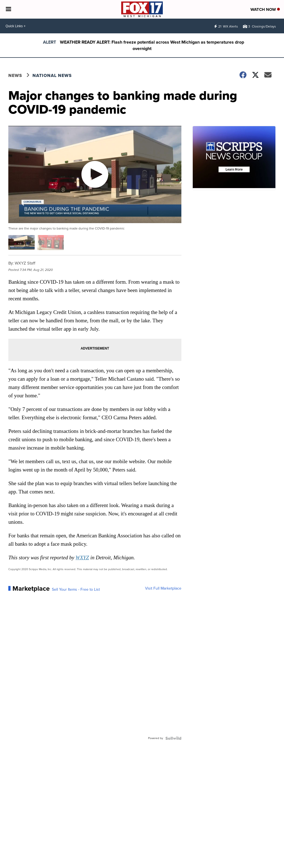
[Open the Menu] (8, 9)
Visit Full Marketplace (163, 588)
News (15, 75)
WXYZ (82, 558)
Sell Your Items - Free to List (76, 590)
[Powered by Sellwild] (173, 738)
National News (52, 75)
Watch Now (265, 9)
